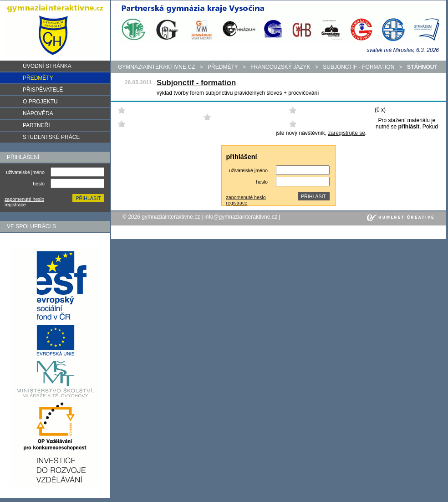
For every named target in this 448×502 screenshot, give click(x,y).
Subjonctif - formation (359, 67)
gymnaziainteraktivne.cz (156, 67)
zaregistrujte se (347, 133)
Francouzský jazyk (280, 67)
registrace (15, 205)
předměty (223, 67)
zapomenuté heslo (24, 199)
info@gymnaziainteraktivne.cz (241, 217)
